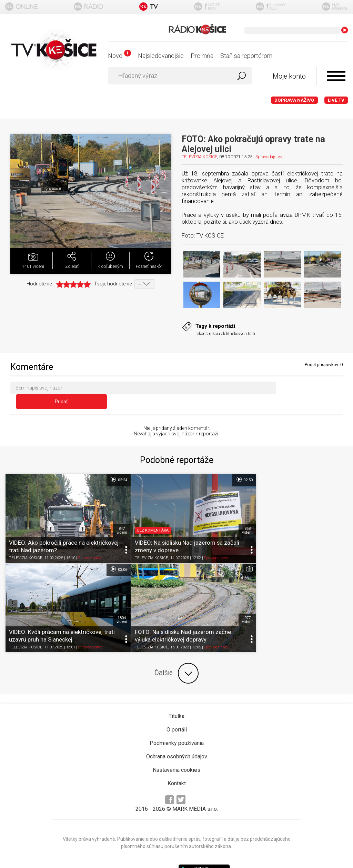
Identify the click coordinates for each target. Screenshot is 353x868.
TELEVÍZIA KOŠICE (199, 157)
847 (110, 510)
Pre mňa (202, 56)
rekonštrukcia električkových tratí (225, 334)
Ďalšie (176, 644)
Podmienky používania (177, 714)
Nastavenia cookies (176, 741)
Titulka (176, 687)
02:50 (221, 467)
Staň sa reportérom (246, 56)
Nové (119, 56)
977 (110, 591)
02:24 (107, 467)
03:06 (336, 467)
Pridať (313, 389)
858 (225, 510)
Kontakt (177, 754)
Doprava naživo (294, 100)
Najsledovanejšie (161, 56)
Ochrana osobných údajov (177, 728)
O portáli (177, 701)
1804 (339, 510)
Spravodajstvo (269, 157)
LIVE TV (336, 100)
